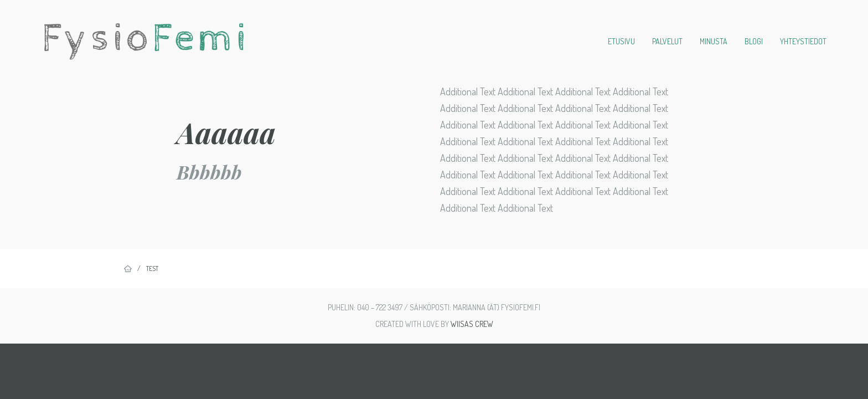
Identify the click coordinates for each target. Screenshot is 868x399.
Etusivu (621, 41)
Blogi (754, 41)
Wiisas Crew (472, 324)
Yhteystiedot (803, 41)
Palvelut (667, 41)
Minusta (714, 41)
